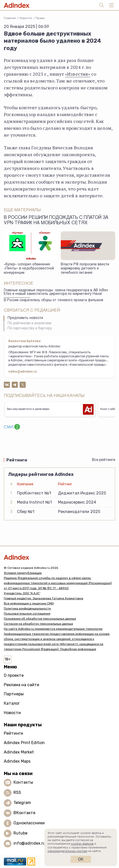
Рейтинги (13, 733)
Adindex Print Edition (24, 743)
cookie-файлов (82, 844)
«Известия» (78, 74)
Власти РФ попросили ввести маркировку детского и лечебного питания (85, 269)
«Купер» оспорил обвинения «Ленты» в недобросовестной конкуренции (29, 269)
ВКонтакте (24, 813)
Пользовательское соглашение (27, 614)
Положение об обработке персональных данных (40, 619)
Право (40, 18)
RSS (17, 792)
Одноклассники (29, 823)
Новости (26, 18)
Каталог (12, 703)
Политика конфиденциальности (27, 608)
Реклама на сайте (21, 685)
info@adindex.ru (29, 843)
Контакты (23, 782)
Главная (10, 18)
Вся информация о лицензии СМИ (29, 603)
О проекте (14, 675)
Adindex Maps (17, 761)
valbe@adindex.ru (23, 372)
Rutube (20, 833)
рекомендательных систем (67, 851)
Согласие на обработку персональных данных (38, 624)
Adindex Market (19, 752)
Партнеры (14, 694)
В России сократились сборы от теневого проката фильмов (54, 300)
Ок (81, 859)
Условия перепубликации (23, 573)
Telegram (22, 803)
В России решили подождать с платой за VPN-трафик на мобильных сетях (56, 221)
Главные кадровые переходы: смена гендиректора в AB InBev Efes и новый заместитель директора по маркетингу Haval (56, 292)
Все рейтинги (104, 460)
